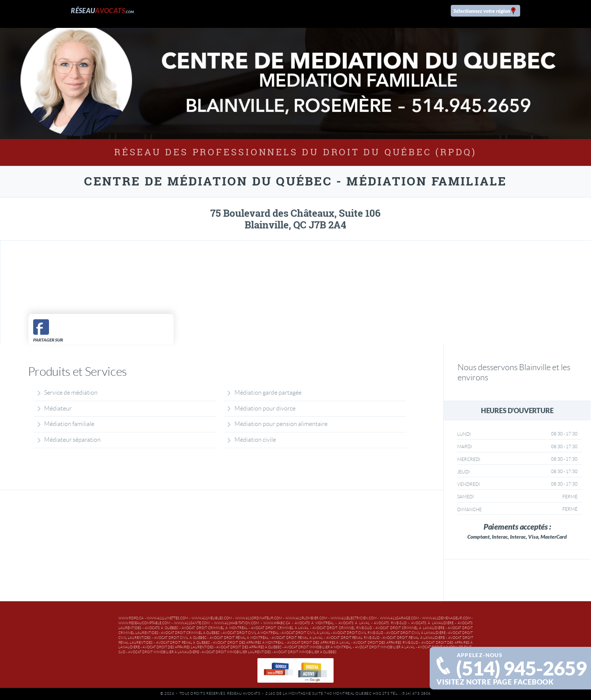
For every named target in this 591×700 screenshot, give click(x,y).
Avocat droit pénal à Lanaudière (414, 638)
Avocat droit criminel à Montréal (214, 628)
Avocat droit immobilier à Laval (385, 647)
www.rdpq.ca (131, 618)
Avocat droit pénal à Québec (183, 643)
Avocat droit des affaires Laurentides (178, 647)
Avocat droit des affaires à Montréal (248, 643)
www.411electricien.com (354, 618)
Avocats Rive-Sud (390, 623)
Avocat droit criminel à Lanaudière (410, 628)
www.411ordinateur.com (259, 618)
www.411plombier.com (306, 618)
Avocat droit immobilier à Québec (305, 652)
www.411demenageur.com (446, 618)
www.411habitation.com (237, 623)
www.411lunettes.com (167, 618)
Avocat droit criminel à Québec (190, 633)
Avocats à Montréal (314, 623)
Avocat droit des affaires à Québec (249, 647)
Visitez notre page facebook (495, 682)
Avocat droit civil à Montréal (251, 633)
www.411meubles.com (212, 618)
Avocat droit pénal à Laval (297, 638)
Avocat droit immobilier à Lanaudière (164, 652)
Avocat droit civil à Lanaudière (416, 633)
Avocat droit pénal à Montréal (239, 638)
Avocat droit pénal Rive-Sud (353, 638)
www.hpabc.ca (277, 623)
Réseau (102, 11)
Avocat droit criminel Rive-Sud (342, 628)
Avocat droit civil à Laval (306, 633)
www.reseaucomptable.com (144, 623)
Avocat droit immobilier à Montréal (318, 647)
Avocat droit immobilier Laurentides (236, 652)
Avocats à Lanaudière (432, 623)
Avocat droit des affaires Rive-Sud (386, 643)
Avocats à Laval (354, 623)
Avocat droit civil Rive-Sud (358, 633)
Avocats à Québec (162, 628)
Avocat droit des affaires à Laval (319, 643)
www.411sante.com (192, 623)
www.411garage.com (399, 618)
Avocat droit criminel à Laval (280, 628)
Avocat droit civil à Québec (180, 638)
